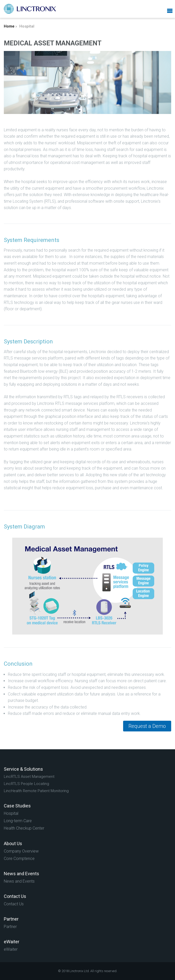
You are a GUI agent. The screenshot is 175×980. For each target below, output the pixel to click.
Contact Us (14, 904)
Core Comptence (19, 859)
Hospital (11, 813)
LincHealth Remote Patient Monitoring (36, 791)
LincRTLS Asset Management (29, 777)
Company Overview (21, 851)
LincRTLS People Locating (26, 784)
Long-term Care (18, 821)
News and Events (19, 881)
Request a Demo (147, 726)
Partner (10, 927)
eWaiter (11, 949)
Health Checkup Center (24, 828)
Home (9, 26)
